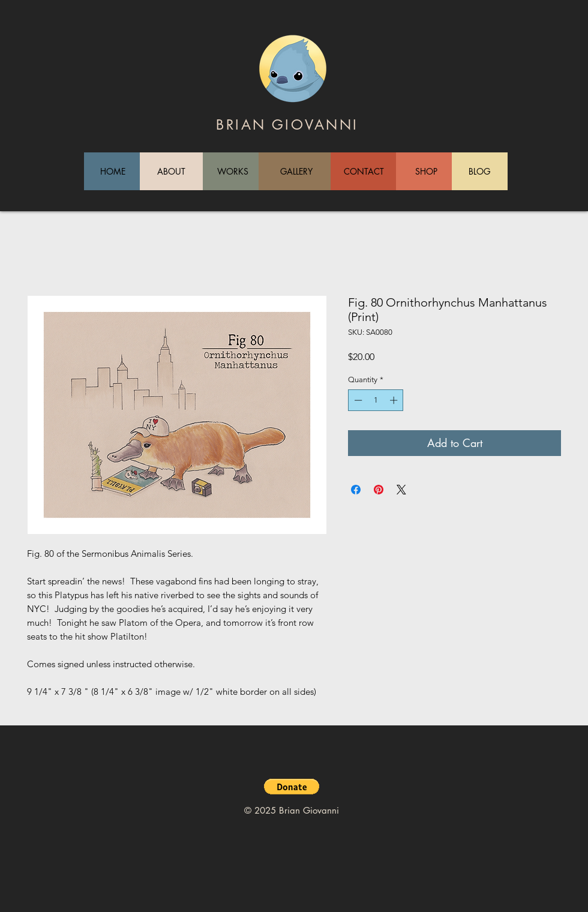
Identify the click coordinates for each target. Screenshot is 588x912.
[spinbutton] (376, 400)
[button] (292, 787)
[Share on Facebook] (356, 490)
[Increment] (395, 400)
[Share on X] (401, 490)
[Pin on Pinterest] (379, 490)
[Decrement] (357, 400)
